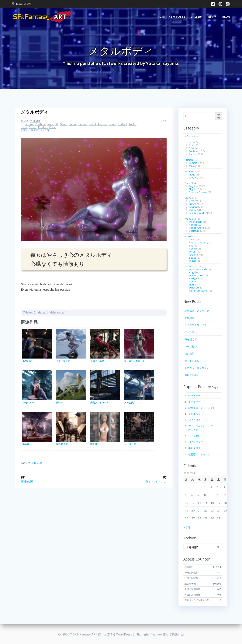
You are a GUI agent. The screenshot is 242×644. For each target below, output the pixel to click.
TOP (160, 17)
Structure (194, 231)
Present (194, 201)
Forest (193, 252)
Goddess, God (197, 269)
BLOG (226, 17)
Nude (51, 124)
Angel (192, 272)
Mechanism (196, 222)
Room (112, 124)
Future (73, 124)
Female (29, 124)
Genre (64, 124)
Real (192, 145)
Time (24, 127)
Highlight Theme (148, 634)
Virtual (193, 210)
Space (193, 258)
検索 (219, 116)
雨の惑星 (189, 354)
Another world (197, 213)
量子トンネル (192, 361)
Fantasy (194, 151)
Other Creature (198, 291)
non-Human (191, 266)
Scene (33, 127)
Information (191, 136)
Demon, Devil (197, 275)
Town (192, 239)
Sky (191, 246)
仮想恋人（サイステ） (197, 368)
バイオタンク (196, 442)
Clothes (194, 178)
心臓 (40, 463)
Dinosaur (194, 288)
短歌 (34, 463)
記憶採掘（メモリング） (198, 311)
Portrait (122, 124)
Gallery (197, 17)
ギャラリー (194, 402)
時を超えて (191, 339)
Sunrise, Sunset (198, 192)
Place (52, 127)
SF (57, 124)
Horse (193, 285)
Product (43, 127)
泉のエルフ (194, 414)
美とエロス (194, 448)
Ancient (193, 207)
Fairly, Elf (194, 278)
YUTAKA (35, 121)
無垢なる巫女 (192, 375)
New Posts (177, 17)
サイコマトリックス (196, 325)
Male (192, 166)
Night (192, 189)
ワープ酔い (191, 346)
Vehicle (193, 225)
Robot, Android (98, 124)
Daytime (41, 124)
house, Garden (198, 242)
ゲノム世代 (191, 332)
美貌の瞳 (189, 318)
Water (193, 261)
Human (83, 124)
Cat (191, 281)
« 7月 (187, 527)
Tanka (132, 124)
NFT (211, 17)
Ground (194, 255)
